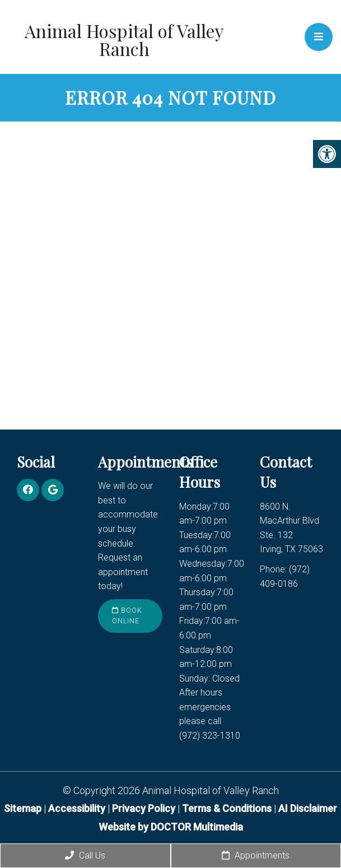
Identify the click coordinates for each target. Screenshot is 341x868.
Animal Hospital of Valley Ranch (124, 40)
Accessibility (77, 808)
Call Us (85, 855)
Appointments (256, 855)
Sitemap (23, 808)
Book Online (127, 616)
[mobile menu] (319, 37)
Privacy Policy (145, 808)
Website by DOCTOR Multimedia (171, 827)
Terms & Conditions (228, 808)
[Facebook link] (28, 490)
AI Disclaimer (308, 808)
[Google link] (53, 490)
